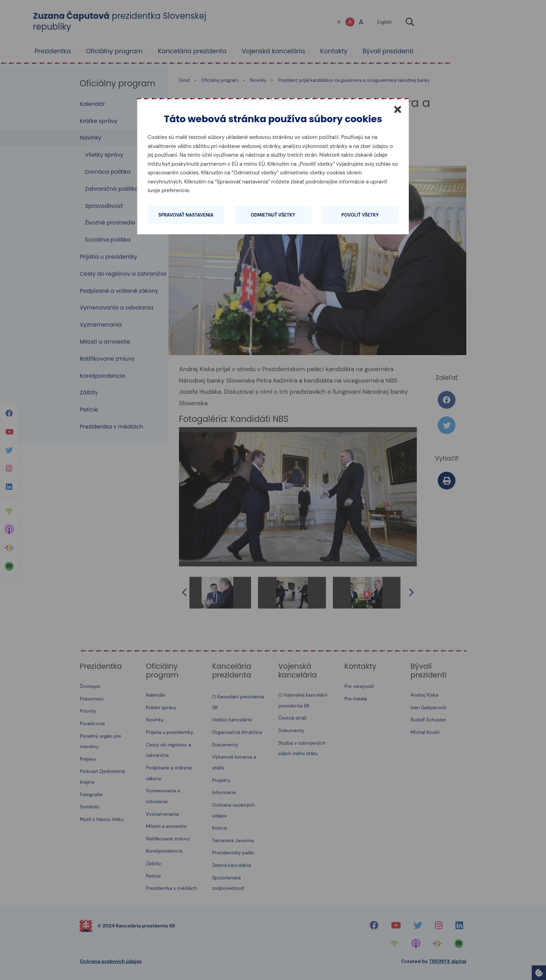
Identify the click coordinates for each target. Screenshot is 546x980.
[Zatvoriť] (398, 109)
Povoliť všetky (360, 215)
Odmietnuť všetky (273, 215)
